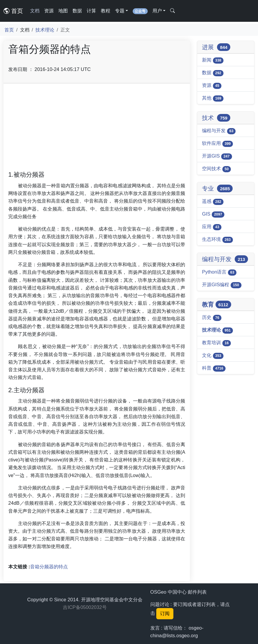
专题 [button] (120, 11)
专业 (217, 188)
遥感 (213, 202)
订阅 (165, 614)
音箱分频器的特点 (49, 567)
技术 (216, 118)
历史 (212, 318)
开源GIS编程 (222, 285)
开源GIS (217, 156)
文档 (35, 11)
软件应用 (217, 144)
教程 (106, 11)
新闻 (213, 60)
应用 (212, 227)
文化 (213, 356)
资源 (49, 11)
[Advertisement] (97, 129)
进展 (216, 47)
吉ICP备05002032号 (85, 607)
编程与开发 (219, 131)
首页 (13, 11)
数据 (77, 11)
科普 (214, 368)
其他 (213, 98)
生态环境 (217, 240)
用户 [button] (157, 11)
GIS (213, 214)
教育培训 (216, 343)
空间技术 (216, 169)
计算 (91, 11)
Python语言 (219, 272)
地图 (63, 11)
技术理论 (45, 30)
